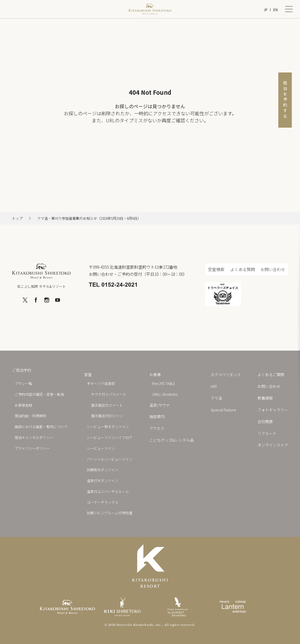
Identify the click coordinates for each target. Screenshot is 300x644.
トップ (17, 218)
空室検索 (216, 269)
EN (276, 10)
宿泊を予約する (285, 100)
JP (265, 10)
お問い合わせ (273, 269)
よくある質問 (243, 269)
